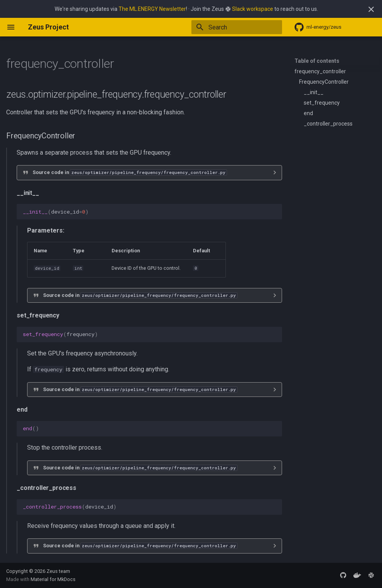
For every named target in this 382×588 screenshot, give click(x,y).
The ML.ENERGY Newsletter (152, 9)
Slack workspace (253, 9)
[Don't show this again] (371, 9)
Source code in (130, 172)
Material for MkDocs (53, 579)
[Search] (237, 27)
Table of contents (317, 61)
